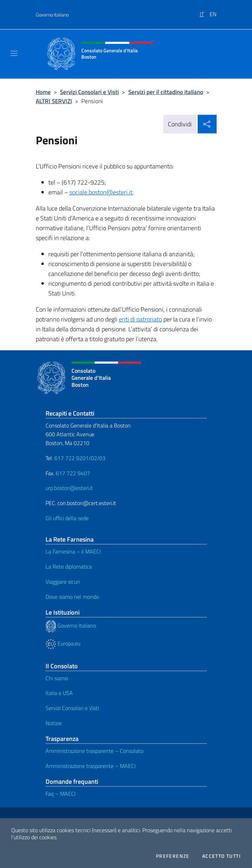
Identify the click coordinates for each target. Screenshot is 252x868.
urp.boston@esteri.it (69, 488)
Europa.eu (63, 643)
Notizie (54, 723)
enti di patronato (140, 319)
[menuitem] (205, 12)
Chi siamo (57, 678)
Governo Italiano (52, 15)
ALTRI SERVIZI (54, 101)
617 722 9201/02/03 (80, 458)
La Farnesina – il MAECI (73, 551)
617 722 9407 (73, 473)
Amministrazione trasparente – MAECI (91, 766)
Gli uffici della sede (67, 518)
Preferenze (173, 856)
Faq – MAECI (61, 794)
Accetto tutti (222, 856)
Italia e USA (59, 693)
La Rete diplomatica (69, 566)
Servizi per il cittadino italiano (166, 92)
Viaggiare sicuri (63, 582)
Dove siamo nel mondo (72, 597)
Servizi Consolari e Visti (89, 92)
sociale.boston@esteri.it (101, 192)
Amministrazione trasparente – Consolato (94, 751)
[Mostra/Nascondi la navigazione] (14, 53)
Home (43, 92)
